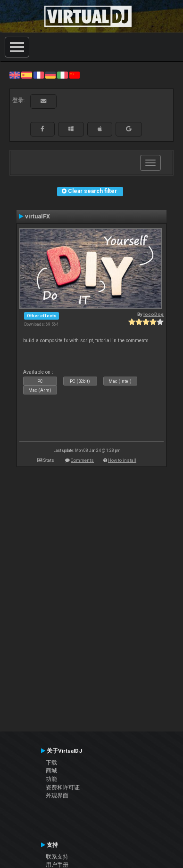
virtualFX (37, 217)
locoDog (154, 314)
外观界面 (57, 796)
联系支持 (57, 857)
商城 (51, 771)
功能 (51, 779)
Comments (82, 460)
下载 (51, 763)
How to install (122, 460)
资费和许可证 (63, 788)
